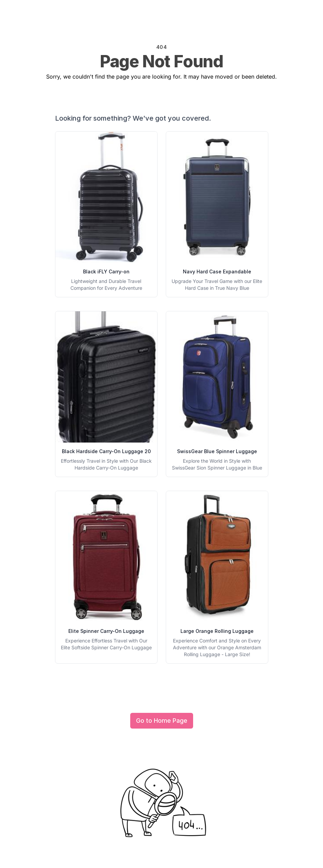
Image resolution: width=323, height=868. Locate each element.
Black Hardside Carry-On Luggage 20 (106, 451)
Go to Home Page (162, 721)
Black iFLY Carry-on (106, 272)
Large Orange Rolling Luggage (217, 631)
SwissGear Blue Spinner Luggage (217, 451)
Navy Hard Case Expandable (217, 272)
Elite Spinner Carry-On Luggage (106, 631)
